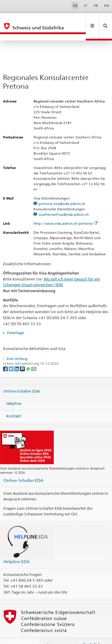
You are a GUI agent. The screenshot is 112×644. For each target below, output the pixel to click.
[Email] (34, 356)
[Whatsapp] (29, 356)
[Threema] (23, 356)
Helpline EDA (17, 549)
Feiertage (16, 320)
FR (96, 6)
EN (107, 6)
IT (86, 6)
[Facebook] (6, 356)
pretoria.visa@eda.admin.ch (62, 191)
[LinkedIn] (17, 356)
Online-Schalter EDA (22, 378)
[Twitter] (11, 356)
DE (75, 6)
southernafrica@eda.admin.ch (64, 202)
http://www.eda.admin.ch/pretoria (66, 211)
